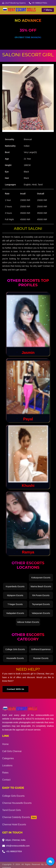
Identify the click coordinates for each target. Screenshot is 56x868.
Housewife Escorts (15, 658)
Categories (8, 758)
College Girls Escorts (15, 649)
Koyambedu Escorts (15, 586)
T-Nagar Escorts (15, 604)
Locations (7, 765)
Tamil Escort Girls (11, 810)
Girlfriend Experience (41, 649)
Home (5, 744)
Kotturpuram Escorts (41, 578)
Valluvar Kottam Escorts (28, 622)
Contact (6, 780)
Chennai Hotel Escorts (14, 824)
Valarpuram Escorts (41, 613)
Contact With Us (15, 689)
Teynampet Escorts (41, 604)
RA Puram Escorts (41, 595)
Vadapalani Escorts (15, 613)
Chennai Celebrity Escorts (19, 817)
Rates (5, 773)
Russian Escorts (41, 658)
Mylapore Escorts (15, 595)
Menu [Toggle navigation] (48, 10)
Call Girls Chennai (12, 751)
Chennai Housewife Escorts (17, 803)
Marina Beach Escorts (41, 586)
